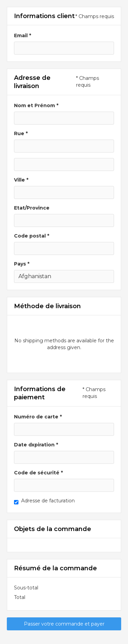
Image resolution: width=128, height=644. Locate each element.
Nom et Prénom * (36, 105)
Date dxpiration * (36, 445)
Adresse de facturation (48, 501)
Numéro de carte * (38, 417)
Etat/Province (32, 208)
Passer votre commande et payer (64, 624)
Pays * (22, 264)
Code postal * (32, 236)
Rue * (21, 133)
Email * (23, 35)
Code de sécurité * (38, 473)
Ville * (21, 180)
